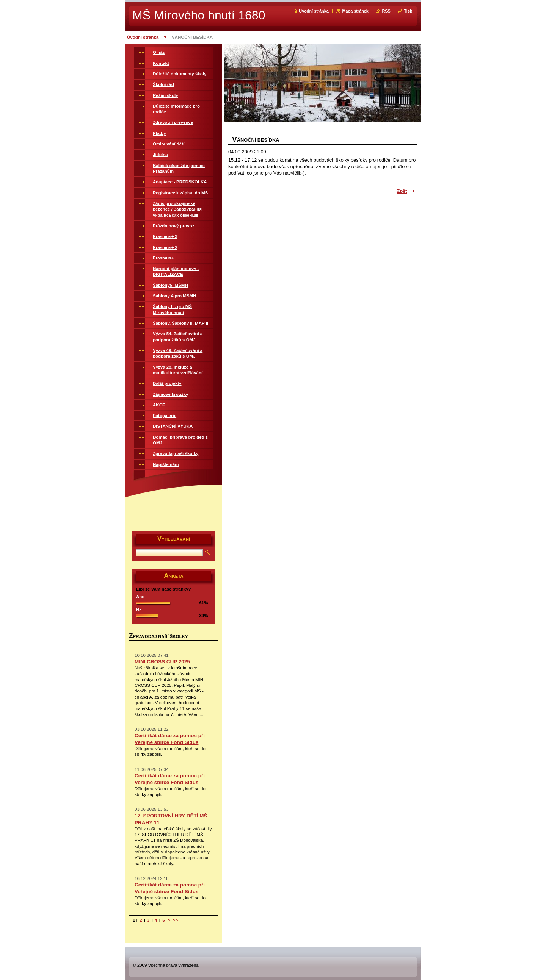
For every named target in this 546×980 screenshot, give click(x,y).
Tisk (408, 11)
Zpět (402, 191)
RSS (386, 11)
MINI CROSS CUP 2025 (162, 662)
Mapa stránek (355, 11)
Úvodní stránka (314, 11)
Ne (139, 610)
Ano (140, 597)
